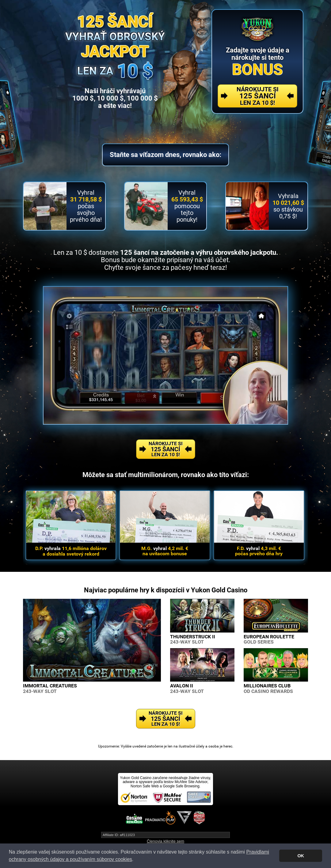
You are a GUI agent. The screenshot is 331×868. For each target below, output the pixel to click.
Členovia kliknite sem (165, 841)
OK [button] (301, 856)
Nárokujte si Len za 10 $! (258, 96)
